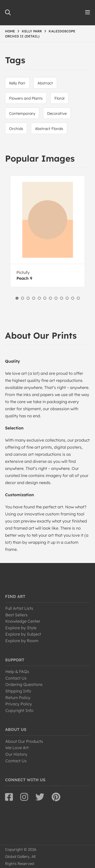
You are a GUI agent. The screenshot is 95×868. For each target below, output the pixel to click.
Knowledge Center (23, 621)
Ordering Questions (24, 684)
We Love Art (17, 748)
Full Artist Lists (19, 608)
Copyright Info (19, 710)
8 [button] (56, 298)
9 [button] (62, 298)
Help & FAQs (17, 671)
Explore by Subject (23, 634)
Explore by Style (21, 628)
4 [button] (34, 298)
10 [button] (67, 298)
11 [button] (73, 298)
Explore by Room (22, 641)
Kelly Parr (17, 83)
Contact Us (16, 678)
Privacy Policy (19, 704)
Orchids (16, 129)
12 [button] (78, 298)
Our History (16, 754)
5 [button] (39, 298)
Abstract (45, 83)
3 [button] (28, 298)
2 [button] (23, 298)
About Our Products (24, 741)
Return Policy (18, 698)
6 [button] (45, 298)
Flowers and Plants (26, 98)
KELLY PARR (32, 31)
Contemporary (22, 113)
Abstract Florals (49, 129)
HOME (10, 31)
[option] (48, 231)
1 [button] (17, 298)
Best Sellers (16, 615)
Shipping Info (18, 691)
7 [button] (50, 298)
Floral (59, 98)
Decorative (57, 113)
